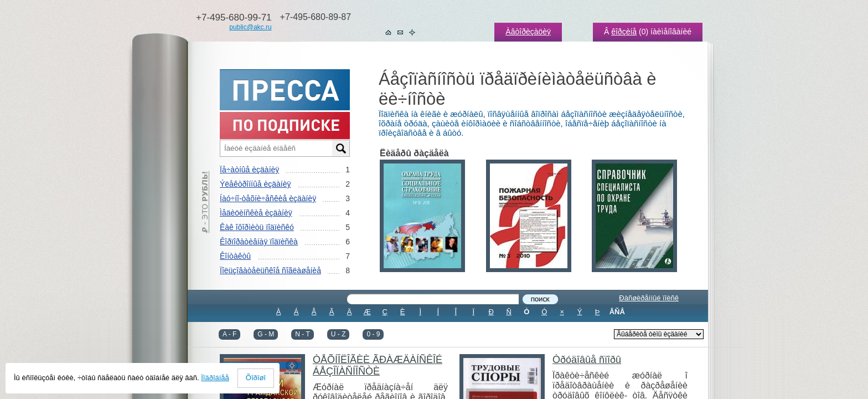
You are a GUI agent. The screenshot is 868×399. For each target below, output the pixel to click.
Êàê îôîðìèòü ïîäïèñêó (257, 227)
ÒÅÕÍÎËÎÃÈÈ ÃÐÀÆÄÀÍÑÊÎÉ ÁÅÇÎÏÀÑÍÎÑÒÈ (378, 365)
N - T (302, 334)
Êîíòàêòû (235, 256)
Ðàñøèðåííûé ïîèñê (649, 298)
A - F (229, 334)
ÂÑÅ (617, 312)
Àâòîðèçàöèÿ (528, 32)
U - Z (339, 334)
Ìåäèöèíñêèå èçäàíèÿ (256, 213)
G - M (266, 334)
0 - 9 (373, 334)
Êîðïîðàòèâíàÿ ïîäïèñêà (259, 242)
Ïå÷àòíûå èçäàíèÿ (249, 170)
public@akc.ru (250, 27)
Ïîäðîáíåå (215, 378)
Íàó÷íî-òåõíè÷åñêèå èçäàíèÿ (268, 198)
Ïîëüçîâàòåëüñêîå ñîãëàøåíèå (270, 270)
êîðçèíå (624, 32)
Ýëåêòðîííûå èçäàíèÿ (255, 184)
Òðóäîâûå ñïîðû (587, 360)
